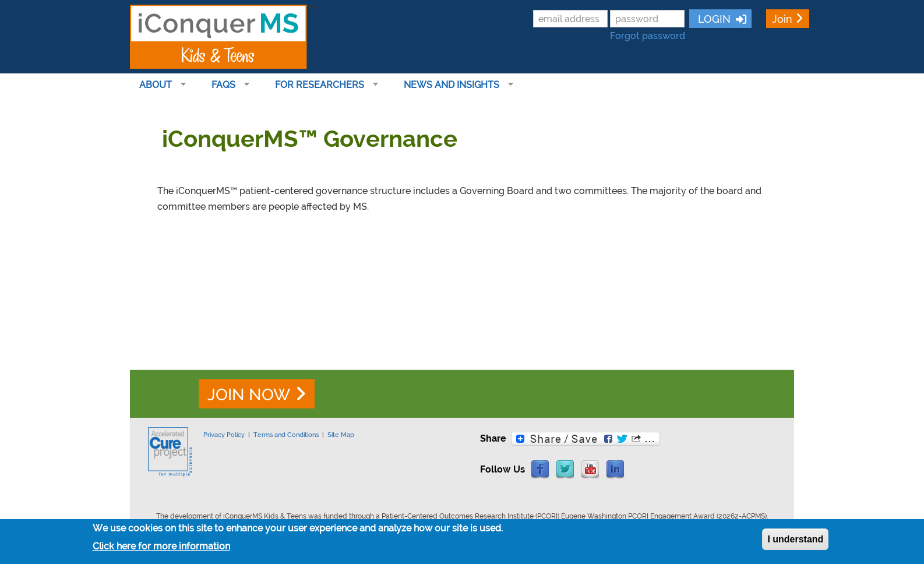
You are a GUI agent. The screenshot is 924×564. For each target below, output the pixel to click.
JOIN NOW (249, 395)
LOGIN (713, 19)
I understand (795, 540)
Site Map (341, 435)
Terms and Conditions (286, 435)
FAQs (226, 85)
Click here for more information (161, 547)
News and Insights (454, 85)
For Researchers (322, 85)
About (158, 85)
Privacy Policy (224, 435)
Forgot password (648, 36)
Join (782, 19)
